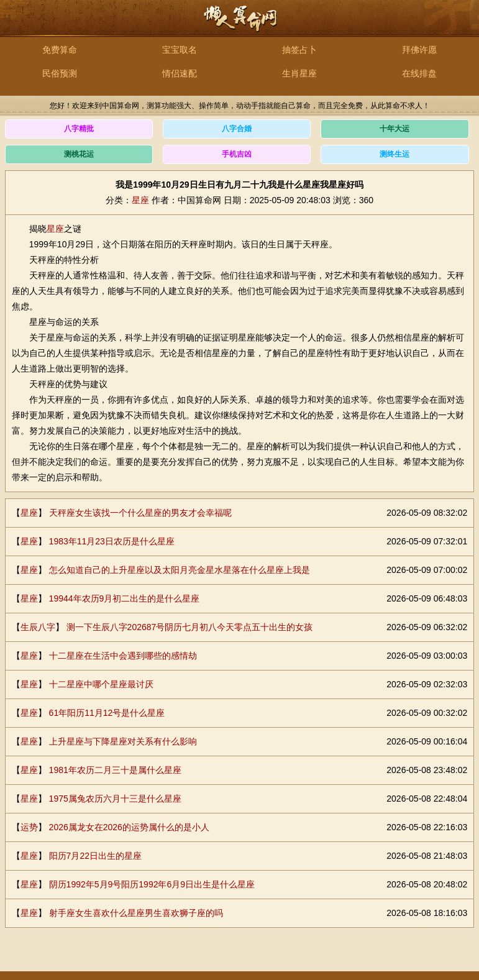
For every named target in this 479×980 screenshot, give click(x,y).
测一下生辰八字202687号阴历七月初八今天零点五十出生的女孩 (190, 627)
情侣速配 (180, 73)
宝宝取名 (180, 50)
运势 (29, 827)
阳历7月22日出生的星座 (95, 856)
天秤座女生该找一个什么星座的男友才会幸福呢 (140, 513)
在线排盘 (419, 73)
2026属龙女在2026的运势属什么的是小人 (129, 827)
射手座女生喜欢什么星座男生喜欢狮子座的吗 (136, 913)
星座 (140, 200)
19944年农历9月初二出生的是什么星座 (125, 598)
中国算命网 (240, 25)
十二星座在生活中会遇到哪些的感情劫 (123, 656)
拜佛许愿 (419, 50)
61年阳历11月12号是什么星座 (107, 713)
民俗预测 (60, 73)
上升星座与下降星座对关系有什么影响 (123, 741)
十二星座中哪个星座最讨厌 (101, 684)
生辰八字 (38, 627)
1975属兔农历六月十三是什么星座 (115, 799)
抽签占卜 (299, 50)
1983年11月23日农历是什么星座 (112, 541)
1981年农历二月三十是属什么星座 (115, 770)
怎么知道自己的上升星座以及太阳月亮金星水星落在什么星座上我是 (180, 570)
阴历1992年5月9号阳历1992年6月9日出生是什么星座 (152, 884)
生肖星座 (299, 73)
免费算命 (60, 50)
